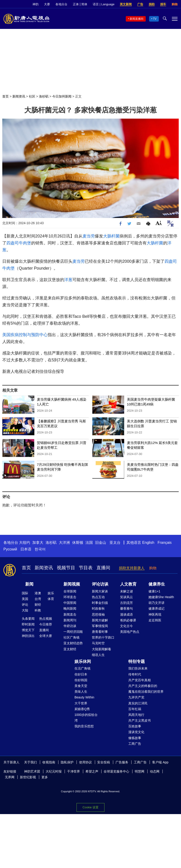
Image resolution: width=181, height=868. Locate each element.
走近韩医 (155, 620)
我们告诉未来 (138, 668)
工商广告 (135, 744)
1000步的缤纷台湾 (86, 718)
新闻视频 (72, 584)
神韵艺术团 (32, 771)
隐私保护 (67, 762)
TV (155, 19)
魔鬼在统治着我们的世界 (146, 692)
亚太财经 (70, 649)
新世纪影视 (28, 777)
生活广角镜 (82, 668)
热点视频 (46, 619)
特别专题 (137, 661)
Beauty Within (84, 697)
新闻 (29, 584)
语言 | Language (104, 4)
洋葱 (68, 280)
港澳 (38, 593)
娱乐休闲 (83, 661)
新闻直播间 (137, 19)
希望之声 (92, 771)
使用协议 (85, 762)
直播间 (103, 568)
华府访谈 (70, 626)
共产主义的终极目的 (143, 686)
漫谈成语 (126, 614)
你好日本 (81, 674)
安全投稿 (104, 762)
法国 (89, 543)
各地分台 (61, 4)
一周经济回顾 (73, 632)
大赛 (47, 4)
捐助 (152, 4)
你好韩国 (81, 680)
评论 (25, 605)
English (148, 543)
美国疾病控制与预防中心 (25, 335)
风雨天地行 (136, 715)
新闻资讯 (19, 96)
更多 (45, 777)
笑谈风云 (126, 597)
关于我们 (30, 762)
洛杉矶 (44, 96)
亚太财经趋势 (73, 643)
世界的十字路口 (103, 637)
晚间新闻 (70, 608)
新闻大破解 (100, 620)
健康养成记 (156, 608)
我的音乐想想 (84, 726)
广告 (140, 4)
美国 (25, 599)
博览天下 (28, 630)
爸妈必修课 (128, 620)
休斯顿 (78, 543)
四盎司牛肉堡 (19, 243)
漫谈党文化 (136, 732)
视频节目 (66, 568)
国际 (25, 593)
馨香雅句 (126, 608)
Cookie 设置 (90, 807)
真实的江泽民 (138, 703)
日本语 (26, 549)
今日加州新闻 (62, 96)
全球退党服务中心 (116, 771)
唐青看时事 (100, 632)
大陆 (25, 610)
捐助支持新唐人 (132, 568)
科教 (38, 610)
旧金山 (101, 543)
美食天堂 (81, 686)
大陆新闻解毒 (101, 649)
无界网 (10, 777)
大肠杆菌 (111, 236)
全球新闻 (70, 591)
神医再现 (155, 614)
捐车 (163, 4)
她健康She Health (161, 597)
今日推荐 (46, 624)
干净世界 (74, 771)
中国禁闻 (70, 603)
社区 (32, 96)
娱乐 (51, 593)
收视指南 (49, 762)
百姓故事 (135, 726)
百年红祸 (135, 709)
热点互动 (98, 597)
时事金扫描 (100, 603)
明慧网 (140, 771)
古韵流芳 (126, 603)
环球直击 (70, 597)
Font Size (159, 223)
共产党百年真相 (140, 680)
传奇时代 (135, 674)
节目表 (86, 568)
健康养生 (157, 584)
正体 (76, 4)
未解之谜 (126, 591)
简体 (84, 4)
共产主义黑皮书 (140, 720)
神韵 (36, 4)
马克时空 (98, 643)
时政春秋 (98, 608)
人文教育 (128, 584)
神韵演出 (28, 636)
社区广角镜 (71, 637)
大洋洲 (64, 543)
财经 (38, 605)
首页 (5, 96)
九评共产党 (136, 697)
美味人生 (81, 692)
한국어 (40, 549)
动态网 (155, 771)
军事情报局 (100, 626)
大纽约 (25, 543)
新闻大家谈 (100, 591)
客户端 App (160, 762)
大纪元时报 (54, 771)
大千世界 (81, 703)
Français (165, 543)
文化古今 (126, 626)
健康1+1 (154, 591)
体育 (51, 599)
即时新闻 (28, 624)
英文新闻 (126, 4)
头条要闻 (28, 619)
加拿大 (38, 543)
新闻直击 (70, 614)
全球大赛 (46, 636)
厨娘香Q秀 (82, 709)
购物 (175, 4)
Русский (10, 549)
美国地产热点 (130, 632)
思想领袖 (98, 614)
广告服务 (122, 762)
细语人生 (98, 655)
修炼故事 (135, 738)
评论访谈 (100, 584)
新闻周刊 (70, 620)
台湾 (38, 599)
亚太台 (115, 543)
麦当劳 (89, 236)
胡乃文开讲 (156, 603)
